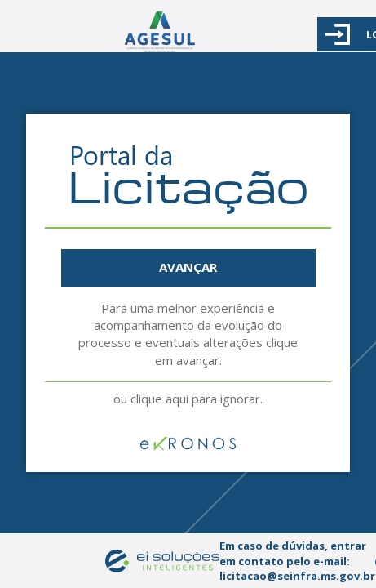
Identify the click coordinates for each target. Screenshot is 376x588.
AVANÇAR (188, 267)
